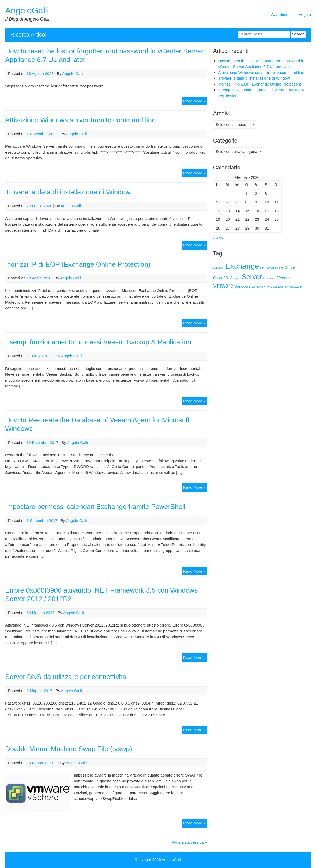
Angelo (305, 14)
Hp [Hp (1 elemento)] (262, 268)
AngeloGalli (27, 10)
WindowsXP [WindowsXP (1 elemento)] (295, 287)
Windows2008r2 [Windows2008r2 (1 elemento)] (276, 287)
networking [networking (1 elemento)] (271, 268)
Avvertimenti (282, 14)
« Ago (218, 238)
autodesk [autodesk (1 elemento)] (218, 268)
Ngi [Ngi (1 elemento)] (281, 268)
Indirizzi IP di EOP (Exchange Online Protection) (78, 264)
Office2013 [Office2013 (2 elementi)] (222, 278)
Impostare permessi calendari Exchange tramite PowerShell (95, 507)
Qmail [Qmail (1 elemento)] (237, 278)
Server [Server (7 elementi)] (252, 277)
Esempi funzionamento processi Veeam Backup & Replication (98, 342)
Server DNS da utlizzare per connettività (66, 677)
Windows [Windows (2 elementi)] (243, 286)
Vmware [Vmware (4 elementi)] (223, 286)
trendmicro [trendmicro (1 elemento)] (270, 278)
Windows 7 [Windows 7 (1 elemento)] (258, 287)
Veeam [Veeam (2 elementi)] (283, 278)
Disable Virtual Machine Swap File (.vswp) (69, 749)
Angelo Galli (73, 73)
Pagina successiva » (189, 842)
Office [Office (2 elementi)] (290, 267)
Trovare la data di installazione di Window (68, 192)
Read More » (195, 102)
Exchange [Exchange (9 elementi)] (242, 266)
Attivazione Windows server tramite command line (80, 120)
